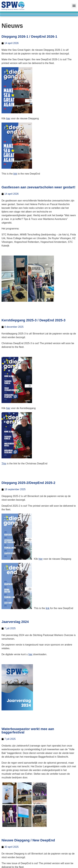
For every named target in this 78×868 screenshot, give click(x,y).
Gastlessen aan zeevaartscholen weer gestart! (38, 187)
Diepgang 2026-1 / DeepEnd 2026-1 (29, 37)
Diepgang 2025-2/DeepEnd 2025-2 (28, 483)
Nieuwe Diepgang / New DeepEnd (28, 840)
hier (8, 118)
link (15, 174)
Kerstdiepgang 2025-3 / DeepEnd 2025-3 (33, 320)
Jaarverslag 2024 (15, 622)
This (4, 464)
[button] (74, 6)
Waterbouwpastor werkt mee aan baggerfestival (28, 731)
